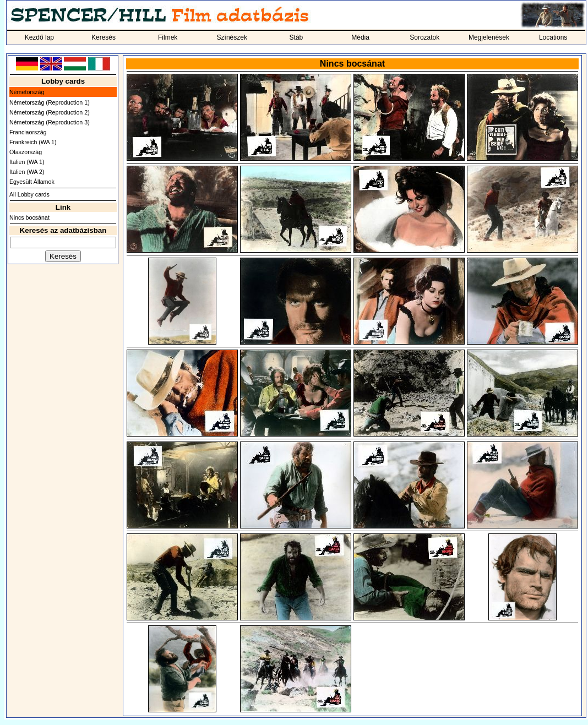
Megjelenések (489, 37)
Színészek (232, 37)
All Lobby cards (29, 194)
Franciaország (28, 132)
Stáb (296, 37)
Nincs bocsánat (29, 217)
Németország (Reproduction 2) (50, 112)
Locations (553, 37)
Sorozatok (424, 37)
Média (360, 37)
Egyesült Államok (32, 182)
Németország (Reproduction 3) (50, 122)
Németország (27, 92)
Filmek (168, 37)
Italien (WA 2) (27, 172)
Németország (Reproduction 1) (50, 102)
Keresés (104, 37)
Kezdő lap (39, 37)
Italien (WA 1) (27, 162)
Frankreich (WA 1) (33, 142)
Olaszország (26, 152)
